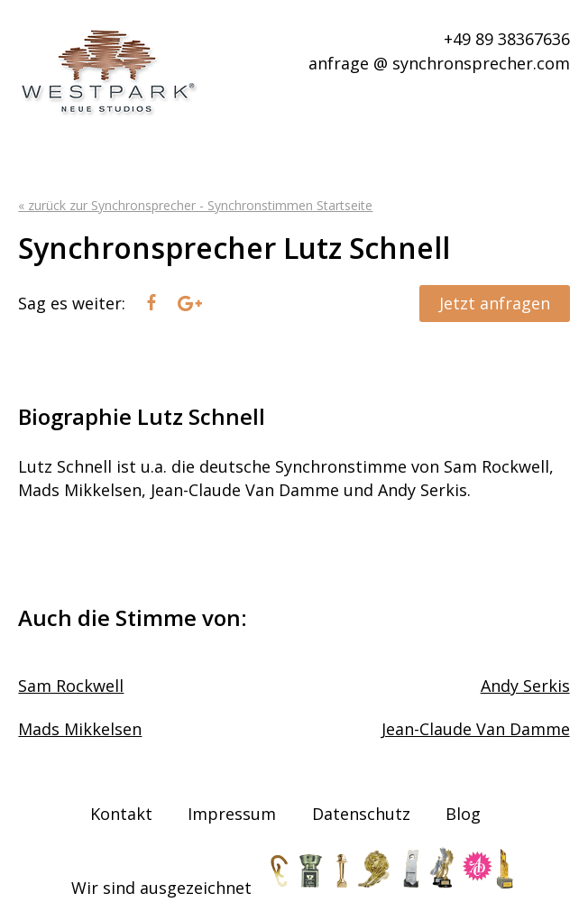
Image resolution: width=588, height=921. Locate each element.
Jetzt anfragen (495, 303)
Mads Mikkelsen (80, 729)
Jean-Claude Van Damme (476, 729)
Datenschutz (361, 814)
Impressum (232, 814)
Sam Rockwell (71, 686)
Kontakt (121, 814)
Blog (463, 814)
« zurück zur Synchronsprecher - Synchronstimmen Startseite (195, 205)
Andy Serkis (525, 686)
